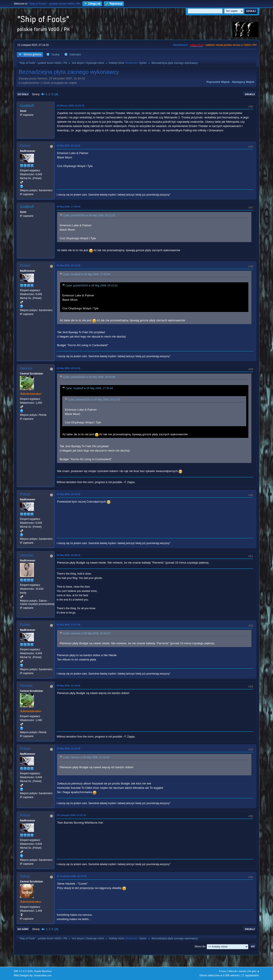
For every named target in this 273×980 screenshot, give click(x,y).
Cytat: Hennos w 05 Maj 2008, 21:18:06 (86, 757)
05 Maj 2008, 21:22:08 (68, 749)
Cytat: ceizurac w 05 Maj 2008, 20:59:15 (86, 633)
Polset (25, 146)
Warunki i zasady (237, 971)
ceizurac (27, 555)
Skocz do (200, 947)
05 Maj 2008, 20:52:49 (68, 368)
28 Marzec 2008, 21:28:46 (70, 106)
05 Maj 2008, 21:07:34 (68, 625)
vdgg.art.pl (196, 45)
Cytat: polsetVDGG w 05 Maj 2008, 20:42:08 (89, 377)
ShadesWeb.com (43, 975)
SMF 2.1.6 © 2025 (23, 971)
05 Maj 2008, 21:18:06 (68, 686)
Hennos (26, 368)
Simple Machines (43, 971)
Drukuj (250, 94)
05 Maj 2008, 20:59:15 (68, 555)
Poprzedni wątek (218, 82)
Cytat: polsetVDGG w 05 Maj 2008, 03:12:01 (89, 215)
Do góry (23, 929)
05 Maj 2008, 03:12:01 (68, 146)
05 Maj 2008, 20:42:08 (68, 265)
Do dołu (23, 94)
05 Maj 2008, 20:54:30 (68, 494)
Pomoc (223, 971)
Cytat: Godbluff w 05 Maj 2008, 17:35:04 (87, 274)
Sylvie (143, 63)
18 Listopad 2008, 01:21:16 (71, 815)
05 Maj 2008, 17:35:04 (68, 207)
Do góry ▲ (254, 971)
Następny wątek (243, 82)
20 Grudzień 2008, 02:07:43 (72, 876)
